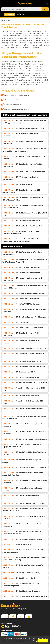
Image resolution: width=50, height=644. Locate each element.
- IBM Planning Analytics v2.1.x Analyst (22, 539)
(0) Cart (21, 14)
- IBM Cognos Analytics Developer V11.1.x (23, 128)
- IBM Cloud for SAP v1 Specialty (20, 578)
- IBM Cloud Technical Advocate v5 (21, 377)
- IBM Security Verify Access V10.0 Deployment (25, 317)
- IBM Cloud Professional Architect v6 (22, 221)
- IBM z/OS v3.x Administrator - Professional (24, 503)
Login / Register (10, 14)
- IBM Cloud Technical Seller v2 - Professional (24, 467)
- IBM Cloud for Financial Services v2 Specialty (25, 596)
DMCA (25, 609)
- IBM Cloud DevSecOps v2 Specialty (21, 591)
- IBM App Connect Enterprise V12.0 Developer (25, 383)
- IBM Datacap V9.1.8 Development (21, 299)
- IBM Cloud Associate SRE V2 (19, 372)
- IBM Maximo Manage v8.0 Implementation (24, 172)
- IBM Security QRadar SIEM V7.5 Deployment (24, 348)
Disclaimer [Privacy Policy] (14, 609)
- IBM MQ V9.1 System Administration (22, 267)
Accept (43, 641)
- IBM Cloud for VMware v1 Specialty (21, 573)
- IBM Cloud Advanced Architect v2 (21, 396)
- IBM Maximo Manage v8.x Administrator (23, 328)
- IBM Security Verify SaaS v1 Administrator (24, 293)
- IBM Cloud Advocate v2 (17, 185)
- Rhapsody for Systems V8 (18, 545)
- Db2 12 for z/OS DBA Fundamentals (21, 304)
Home (3, 21)
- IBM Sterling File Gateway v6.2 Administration (25, 439)
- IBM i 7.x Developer (16, 322)
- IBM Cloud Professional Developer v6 (22, 361)
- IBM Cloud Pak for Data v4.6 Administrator (24, 367)
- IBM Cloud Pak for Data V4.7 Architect (22, 226)
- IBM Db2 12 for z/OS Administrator (21, 273)
